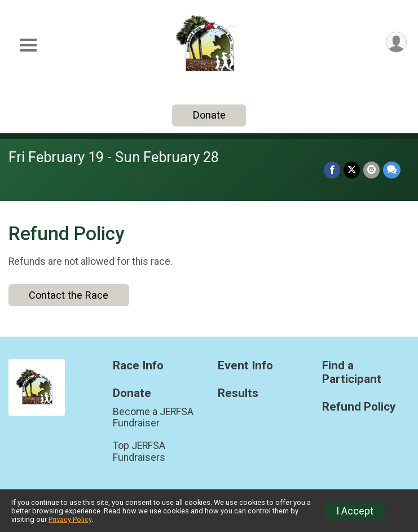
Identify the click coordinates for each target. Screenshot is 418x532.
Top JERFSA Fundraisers (139, 451)
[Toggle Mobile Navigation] (28, 45)
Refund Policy (359, 407)
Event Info (245, 366)
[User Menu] (396, 42)
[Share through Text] (392, 170)
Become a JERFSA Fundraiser (153, 417)
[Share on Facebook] (332, 170)
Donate (209, 115)
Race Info (138, 366)
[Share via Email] (371, 170)
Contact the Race (69, 295)
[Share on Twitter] (352, 170)
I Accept (355, 511)
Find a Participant (352, 372)
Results (238, 393)
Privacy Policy (70, 519)
